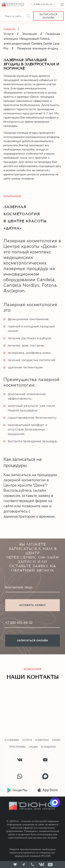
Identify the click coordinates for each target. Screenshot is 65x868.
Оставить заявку (32, 605)
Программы (17, 747)
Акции (33, 747)
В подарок (48, 747)
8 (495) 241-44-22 (43, 4)
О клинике (12, 740)
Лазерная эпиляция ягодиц (37, 48)
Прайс (56, 740)
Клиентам (42, 740)
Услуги (8, 34)
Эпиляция (29, 34)
